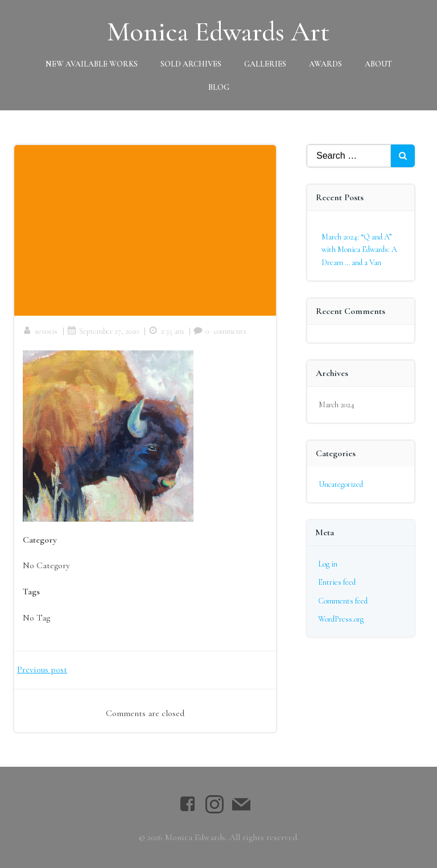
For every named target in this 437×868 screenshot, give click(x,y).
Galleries (265, 64)
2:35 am (166, 331)
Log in (328, 564)
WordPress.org (341, 619)
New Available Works (92, 64)
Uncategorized (341, 484)
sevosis (40, 331)
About (378, 64)
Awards (325, 64)
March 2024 (337, 405)
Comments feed (343, 601)
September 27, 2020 (103, 331)
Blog (219, 87)
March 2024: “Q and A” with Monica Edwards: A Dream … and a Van (359, 250)
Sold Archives (191, 64)
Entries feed (337, 582)
